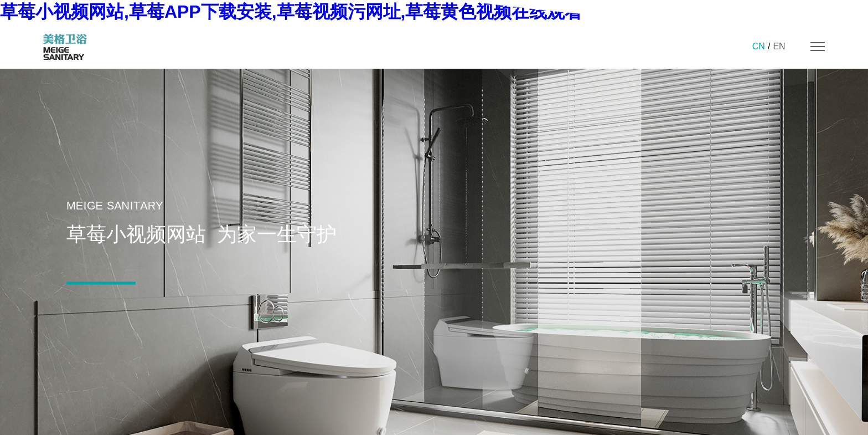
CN (759, 46)
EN (779, 46)
